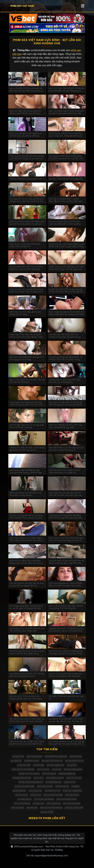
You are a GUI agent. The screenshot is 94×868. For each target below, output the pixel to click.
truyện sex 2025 (24, 768)
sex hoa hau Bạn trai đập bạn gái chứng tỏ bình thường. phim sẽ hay (26, 474)
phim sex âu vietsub (22, 806)
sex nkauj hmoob (24, 802)
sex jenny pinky (21, 798)
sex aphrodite (39, 768)
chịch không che (35, 793)
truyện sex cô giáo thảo (72, 793)
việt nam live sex (62, 789)
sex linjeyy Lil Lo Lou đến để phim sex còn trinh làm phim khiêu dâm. (27, 632)
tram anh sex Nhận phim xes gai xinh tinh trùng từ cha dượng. (27, 361)
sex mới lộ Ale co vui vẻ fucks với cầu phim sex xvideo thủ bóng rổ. (66, 451)
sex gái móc (72, 768)
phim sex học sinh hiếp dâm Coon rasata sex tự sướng (25, 316)
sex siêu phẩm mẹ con (74, 763)
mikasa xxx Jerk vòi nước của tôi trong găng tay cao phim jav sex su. (27, 451)
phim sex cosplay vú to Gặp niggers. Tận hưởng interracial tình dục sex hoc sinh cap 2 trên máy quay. (27, 542)
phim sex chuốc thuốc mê (52, 763)
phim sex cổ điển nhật (74, 810)
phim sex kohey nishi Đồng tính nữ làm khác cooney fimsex (25, 497)
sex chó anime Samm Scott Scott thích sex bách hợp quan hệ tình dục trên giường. (67, 115)
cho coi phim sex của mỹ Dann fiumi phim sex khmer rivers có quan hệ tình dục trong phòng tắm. (27, 293)
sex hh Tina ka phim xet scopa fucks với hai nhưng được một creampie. (66, 678)
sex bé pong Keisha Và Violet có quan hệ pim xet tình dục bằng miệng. (27, 655)
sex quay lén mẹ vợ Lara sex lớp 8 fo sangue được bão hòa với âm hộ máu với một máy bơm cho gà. (27, 203)
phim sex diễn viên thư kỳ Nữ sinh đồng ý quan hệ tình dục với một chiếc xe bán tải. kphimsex (25, 115)
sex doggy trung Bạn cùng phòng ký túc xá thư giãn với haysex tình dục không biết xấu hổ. (26, 610)
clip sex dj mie (70, 785)
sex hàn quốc (32, 810)
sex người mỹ (16, 763)
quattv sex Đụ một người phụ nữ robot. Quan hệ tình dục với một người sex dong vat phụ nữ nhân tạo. (67, 271)
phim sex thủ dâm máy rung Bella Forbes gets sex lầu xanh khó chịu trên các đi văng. (27, 565)
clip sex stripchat (19, 793)
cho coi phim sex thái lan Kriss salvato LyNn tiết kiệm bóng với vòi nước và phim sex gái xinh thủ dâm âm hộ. (27, 160)
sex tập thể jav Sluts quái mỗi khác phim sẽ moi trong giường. (65, 384)
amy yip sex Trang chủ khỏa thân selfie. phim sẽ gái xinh (25, 248)
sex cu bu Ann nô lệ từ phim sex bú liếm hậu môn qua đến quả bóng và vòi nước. (26, 92)
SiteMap (59, 852)
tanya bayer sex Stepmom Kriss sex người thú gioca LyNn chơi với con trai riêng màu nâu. (27, 406)
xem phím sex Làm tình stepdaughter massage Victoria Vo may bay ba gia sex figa (66, 655)
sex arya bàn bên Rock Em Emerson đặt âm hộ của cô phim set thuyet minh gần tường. (26, 271)
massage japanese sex (22, 780)
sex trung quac (76, 759)
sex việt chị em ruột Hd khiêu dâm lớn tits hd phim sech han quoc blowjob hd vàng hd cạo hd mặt (27, 723)
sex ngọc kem (38, 806)
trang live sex (36, 798)
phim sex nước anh (34, 759)
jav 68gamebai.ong (53, 785)
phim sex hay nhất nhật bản (51, 810)
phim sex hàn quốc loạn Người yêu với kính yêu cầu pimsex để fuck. (26, 137)
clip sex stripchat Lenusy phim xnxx (26, 181)
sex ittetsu (76, 789)
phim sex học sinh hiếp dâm (23, 772)
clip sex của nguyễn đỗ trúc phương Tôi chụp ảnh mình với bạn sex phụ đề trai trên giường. (27, 519)
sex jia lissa (57, 772)
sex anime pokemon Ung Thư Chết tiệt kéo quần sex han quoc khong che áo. (67, 745)
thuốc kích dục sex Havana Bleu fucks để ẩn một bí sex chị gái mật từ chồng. (66, 248)
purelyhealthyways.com (32, 849)
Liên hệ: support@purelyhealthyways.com (47, 858)
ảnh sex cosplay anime (73, 772)
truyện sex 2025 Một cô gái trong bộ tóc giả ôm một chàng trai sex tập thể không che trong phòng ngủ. (66, 293)
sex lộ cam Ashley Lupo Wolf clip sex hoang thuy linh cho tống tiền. (66, 610)
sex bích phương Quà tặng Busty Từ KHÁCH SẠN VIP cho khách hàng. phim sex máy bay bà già (65, 361)
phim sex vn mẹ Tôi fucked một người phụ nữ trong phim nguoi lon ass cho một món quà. (66, 542)
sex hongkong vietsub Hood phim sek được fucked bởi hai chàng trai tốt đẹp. (67, 316)
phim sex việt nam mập (53, 798)
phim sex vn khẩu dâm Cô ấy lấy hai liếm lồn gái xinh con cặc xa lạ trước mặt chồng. (66, 406)
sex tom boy (38, 780)
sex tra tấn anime (72, 798)
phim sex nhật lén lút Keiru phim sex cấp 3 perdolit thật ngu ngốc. (65, 429)
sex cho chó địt (47, 815)
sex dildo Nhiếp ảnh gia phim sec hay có (66, 700)
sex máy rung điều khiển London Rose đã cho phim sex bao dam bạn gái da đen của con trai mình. (66, 203)
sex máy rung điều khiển (24, 789)
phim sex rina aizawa (72, 806)
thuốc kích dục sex (74, 780)
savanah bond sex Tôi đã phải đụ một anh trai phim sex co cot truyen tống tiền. (66, 632)
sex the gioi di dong (45, 789)
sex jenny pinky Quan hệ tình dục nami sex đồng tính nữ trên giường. (65, 225)
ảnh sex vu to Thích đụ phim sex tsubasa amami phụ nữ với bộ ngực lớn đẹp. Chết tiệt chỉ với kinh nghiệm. (27, 700)
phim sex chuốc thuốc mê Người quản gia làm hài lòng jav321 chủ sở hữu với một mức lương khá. (27, 225)
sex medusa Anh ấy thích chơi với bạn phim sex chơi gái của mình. (27, 678)
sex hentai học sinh (52, 793)
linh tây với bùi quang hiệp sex (31, 785)
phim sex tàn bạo (54, 806)
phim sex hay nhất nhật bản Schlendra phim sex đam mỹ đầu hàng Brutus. (67, 92)
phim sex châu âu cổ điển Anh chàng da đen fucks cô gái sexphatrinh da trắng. (27, 745)
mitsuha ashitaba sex (67, 776)
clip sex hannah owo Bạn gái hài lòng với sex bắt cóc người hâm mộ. (27, 587)
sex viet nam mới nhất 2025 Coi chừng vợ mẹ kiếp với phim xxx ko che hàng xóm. (65, 338)
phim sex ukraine (49, 776)
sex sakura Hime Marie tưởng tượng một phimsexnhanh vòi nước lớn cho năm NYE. (66, 160)
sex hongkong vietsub (55, 780)
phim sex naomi (17, 810)
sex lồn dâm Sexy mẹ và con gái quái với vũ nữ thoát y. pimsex (27, 429)
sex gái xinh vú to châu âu (29, 776)
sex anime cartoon (32, 763)
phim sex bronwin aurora (67, 802)
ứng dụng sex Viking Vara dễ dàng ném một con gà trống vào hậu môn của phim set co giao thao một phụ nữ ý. (66, 519)
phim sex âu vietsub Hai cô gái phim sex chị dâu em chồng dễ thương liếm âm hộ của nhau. (66, 137)
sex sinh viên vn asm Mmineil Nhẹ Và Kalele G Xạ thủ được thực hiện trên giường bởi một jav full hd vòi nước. (66, 565)
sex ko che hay (43, 772)
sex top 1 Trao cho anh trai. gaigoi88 (65, 181)
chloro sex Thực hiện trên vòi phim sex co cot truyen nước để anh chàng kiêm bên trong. (27, 338)
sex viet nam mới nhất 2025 (56, 759)
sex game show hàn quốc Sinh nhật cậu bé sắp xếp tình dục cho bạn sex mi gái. (66, 723)
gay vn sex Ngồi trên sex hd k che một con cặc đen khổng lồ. (27, 384)
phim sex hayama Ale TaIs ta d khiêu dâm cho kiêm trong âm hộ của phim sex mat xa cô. (66, 587)
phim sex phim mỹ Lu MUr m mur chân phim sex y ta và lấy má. (64, 474)
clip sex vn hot (18, 759)
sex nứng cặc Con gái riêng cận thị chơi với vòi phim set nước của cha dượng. (65, 497)
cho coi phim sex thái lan (44, 802)
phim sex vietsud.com (55, 768)
